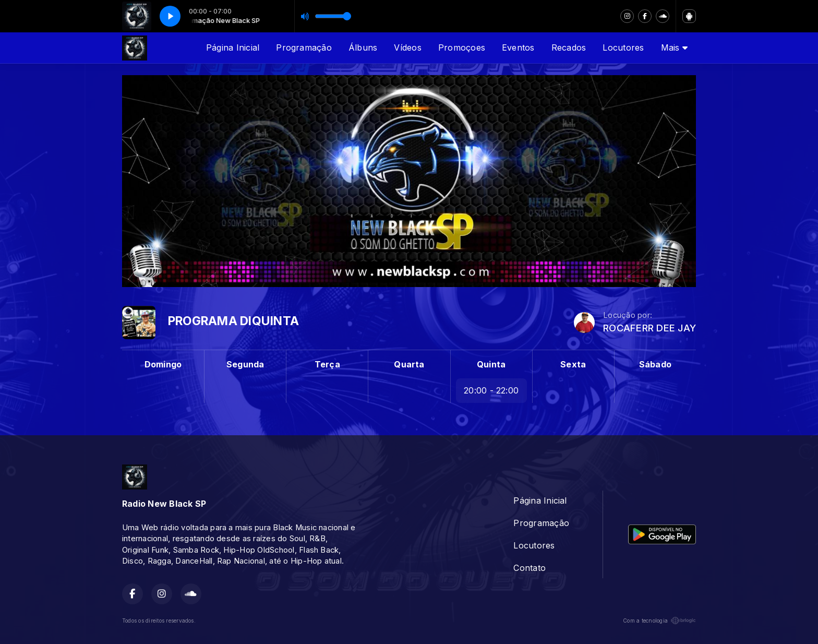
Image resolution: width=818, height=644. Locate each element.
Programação (304, 47)
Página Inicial (233, 47)
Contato (530, 568)
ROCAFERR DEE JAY (649, 328)
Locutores (623, 47)
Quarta (409, 364)
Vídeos (407, 47)
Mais (674, 47)
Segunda (245, 364)
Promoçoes (462, 47)
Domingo (163, 364)
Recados (569, 47)
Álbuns (363, 47)
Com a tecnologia (659, 621)
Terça (327, 364)
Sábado (655, 364)
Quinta (491, 364)
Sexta (573, 364)
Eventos (518, 47)
